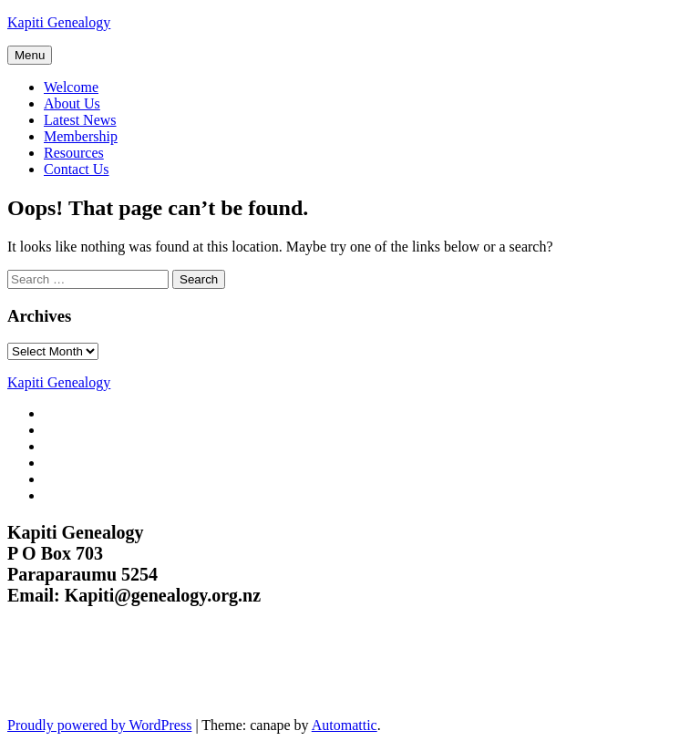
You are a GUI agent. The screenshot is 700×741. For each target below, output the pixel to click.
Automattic (345, 725)
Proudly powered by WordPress (99, 725)
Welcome (71, 87)
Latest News (80, 120)
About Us (72, 103)
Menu (30, 55)
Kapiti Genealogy (59, 22)
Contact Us (77, 169)
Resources (74, 153)
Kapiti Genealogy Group (125, 672)
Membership (81, 136)
